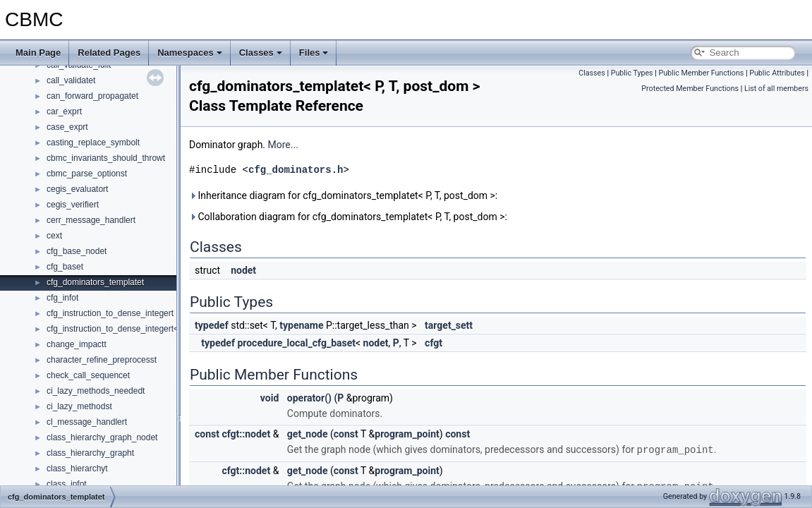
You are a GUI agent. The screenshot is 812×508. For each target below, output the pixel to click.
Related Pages (109, 53)
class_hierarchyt (77, 468)
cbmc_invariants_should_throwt (106, 158)
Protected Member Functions (690, 89)
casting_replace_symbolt (93, 143)
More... (283, 145)
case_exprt (67, 127)
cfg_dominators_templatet (95, 282)
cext (54, 236)
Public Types (632, 73)
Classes (261, 53)
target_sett (449, 325)
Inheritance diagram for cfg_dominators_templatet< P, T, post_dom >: (343, 195)
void (269, 398)
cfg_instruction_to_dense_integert (110, 313)
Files (314, 53)
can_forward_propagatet (92, 96)
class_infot (67, 484)
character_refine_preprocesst (102, 360)
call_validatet (71, 80)
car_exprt (64, 111)
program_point (407, 434)
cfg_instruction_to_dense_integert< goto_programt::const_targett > (172, 329)
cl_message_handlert (87, 422)
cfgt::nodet (246, 434)
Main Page (38, 53)
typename (301, 325)
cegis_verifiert (73, 205)
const (207, 434)
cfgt (434, 343)
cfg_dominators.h (296, 170)
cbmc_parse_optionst (87, 174)
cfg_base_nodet (77, 251)
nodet (243, 270)
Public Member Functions (702, 73)
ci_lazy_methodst (79, 406)
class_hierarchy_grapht (90, 453)
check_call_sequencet (88, 375)
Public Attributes (777, 73)
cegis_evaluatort (77, 189)
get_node (308, 434)
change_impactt (77, 344)
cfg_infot (62, 298)
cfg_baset (65, 267)
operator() (309, 398)
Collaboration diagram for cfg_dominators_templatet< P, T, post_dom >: (348, 217)
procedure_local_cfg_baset (296, 343)
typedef (212, 325)
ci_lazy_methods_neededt (96, 391)
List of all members (776, 89)
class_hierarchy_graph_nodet (102, 437)
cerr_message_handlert (91, 220)
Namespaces (190, 53)
